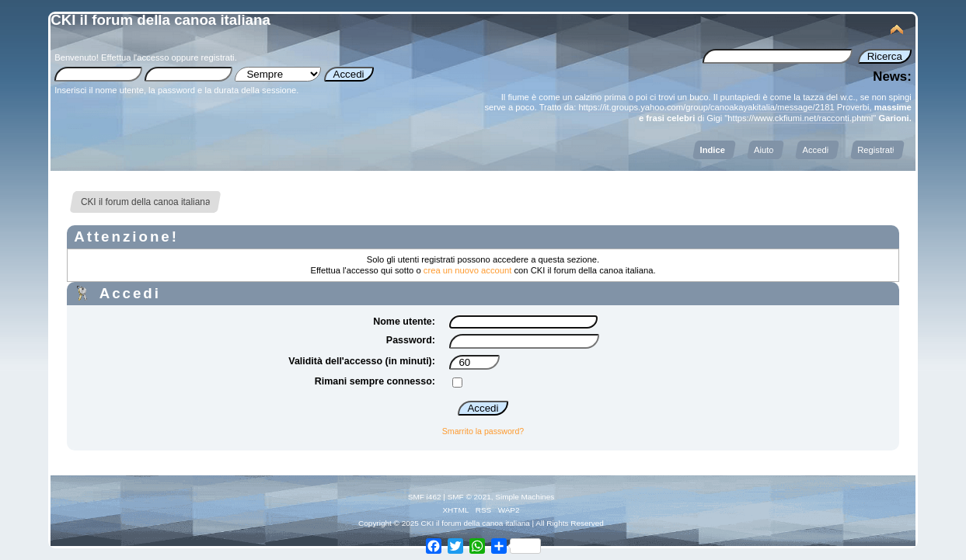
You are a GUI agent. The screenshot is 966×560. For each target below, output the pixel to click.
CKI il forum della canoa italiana (160, 20)
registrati (218, 57)
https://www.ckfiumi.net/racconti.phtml (800, 118)
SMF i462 (425, 497)
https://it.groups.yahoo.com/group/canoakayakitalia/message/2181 (706, 107)
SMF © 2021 (469, 497)
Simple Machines (525, 497)
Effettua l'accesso (135, 57)
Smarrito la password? (483, 431)
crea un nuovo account (468, 270)
